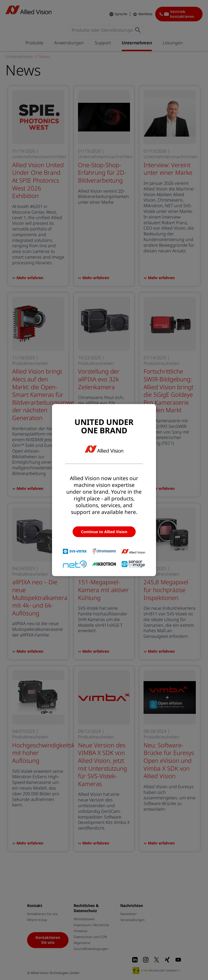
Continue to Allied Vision (104, 532)
